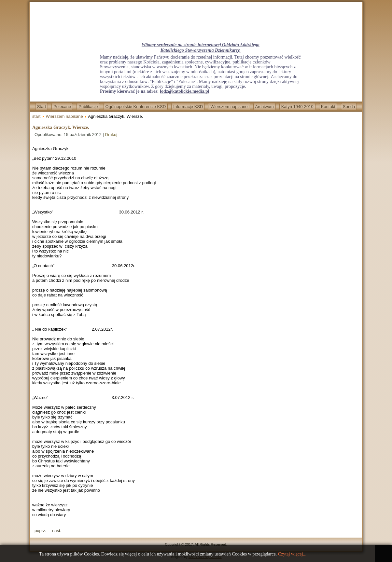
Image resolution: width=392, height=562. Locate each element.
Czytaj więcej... (292, 554)
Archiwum (265, 107)
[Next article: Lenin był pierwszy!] (57, 531)
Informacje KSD (188, 107)
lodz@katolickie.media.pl (184, 91)
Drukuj (111, 135)
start (36, 116)
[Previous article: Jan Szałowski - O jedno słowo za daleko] (40, 531)
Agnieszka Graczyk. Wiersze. (61, 127)
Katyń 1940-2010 (297, 107)
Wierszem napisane (229, 107)
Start (42, 107)
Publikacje (88, 107)
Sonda (349, 107)
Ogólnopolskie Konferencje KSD (136, 107)
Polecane (62, 107)
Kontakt (328, 107)
